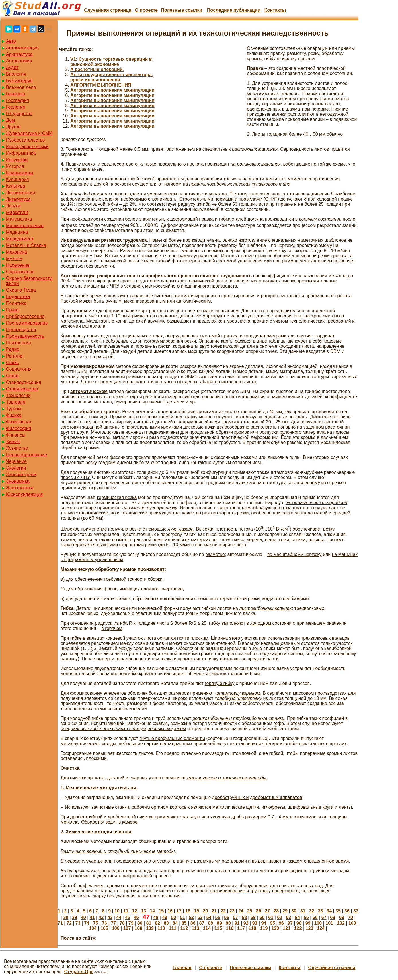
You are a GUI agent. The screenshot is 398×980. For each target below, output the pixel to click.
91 (237, 923)
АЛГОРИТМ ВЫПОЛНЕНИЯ (101, 85)
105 (104, 928)
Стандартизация (24, 382)
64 (297, 917)
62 (280, 917)
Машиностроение (25, 226)
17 (179, 911)
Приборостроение (25, 316)
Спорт (12, 376)
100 (318, 923)
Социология (19, 369)
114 (207, 928)
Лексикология (21, 193)
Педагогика (18, 297)
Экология (16, 468)
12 (135, 911)
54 (209, 917)
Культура (16, 186)
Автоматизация (22, 48)
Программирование (27, 323)
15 (161, 911)
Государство (19, 114)
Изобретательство (25, 140)
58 (244, 917)
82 (157, 923)
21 (214, 911)
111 (173, 928)
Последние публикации (234, 10)
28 (276, 911)
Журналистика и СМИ (29, 133)
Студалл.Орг (79, 972)
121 (287, 928)
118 (252, 928)
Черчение (16, 461)
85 (184, 923)
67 (324, 917)
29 (285, 911)
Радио (13, 349)
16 (170, 911)
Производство (21, 330)
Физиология (19, 422)
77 (113, 923)
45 (128, 917)
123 (310, 928)
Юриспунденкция (24, 494)
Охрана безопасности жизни (29, 281)
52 (191, 917)
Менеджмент (20, 239)
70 (350, 917)
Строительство (22, 389)
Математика (19, 219)
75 (95, 923)
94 (264, 923)
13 (144, 911)
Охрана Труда (21, 290)
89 (219, 923)
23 (232, 911)
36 (347, 911)
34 (329, 911)
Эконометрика (21, 475)
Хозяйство (17, 448)
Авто (11, 41)
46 (136, 917)
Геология (16, 107)
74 (87, 923)
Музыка (14, 259)
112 (184, 928)
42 (101, 917)
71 (60, 923)
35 (338, 911)
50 (173, 917)
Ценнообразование (27, 455)
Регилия (15, 356)
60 (262, 917)
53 (200, 917)
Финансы (16, 435)
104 (93, 928)
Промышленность (25, 336)
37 (356, 911)
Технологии (18, 395)
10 (117, 911)
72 (69, 923)
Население (18, 265)
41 (92, 917)
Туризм (14, 409)
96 (281, 923)
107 (127, 928)
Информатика (21, 153)
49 (165, 917)
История (15, 166)
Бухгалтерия (19, 81)
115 (218, 928)
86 (193, 923)
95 (272, 923)
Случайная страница (108, 10)
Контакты (275, 10)
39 (75, 917)
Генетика (15, 94)
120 (275, 928)
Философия (18, 428)
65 (306, 917)
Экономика (18, 481)
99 (308, 923)
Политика (16, 303)
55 (218, 917)
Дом (10, 120)
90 (228, 923)
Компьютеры (19, 173)
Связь (12, 363)
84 (175, 923)
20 (206, 911)
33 (321, 911)
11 (126, 911)
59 (253, 917)
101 (329, 923)
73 (78, 923)
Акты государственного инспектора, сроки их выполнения (112, 77)
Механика (16, 252)
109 (150, 928)
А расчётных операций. (97, 69)
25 (250, 911)
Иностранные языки (27, 147)
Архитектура (19, 54)
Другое (13, 127)
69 (342, 917)
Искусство (17, 160)
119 (264, 928)
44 (119, 917)
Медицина (17, 232)
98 (299, 923)
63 (288, 917)
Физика (14, 415)
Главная (182, 968)
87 (202, 923)
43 (110, 917)
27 (267, 911)
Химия (13, 442)
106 (116, 928)
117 (241, 928)
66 (315, 917)
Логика (13, 206)
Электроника (20, 488)
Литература (18, 199)
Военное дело (21, 87)
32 (312, 911)
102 (341, 923)
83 (166, 923)
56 (227, 917)
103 (352, 923)
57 (235, 917)
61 (271, 917)
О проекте (146, 10)
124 (321, 928)
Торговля (16, 402)
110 (161, 928)
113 (195, 928)
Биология (16, 74)
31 (303, 911)
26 (259, 911)
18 (188, 911)
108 (138, 928)
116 (230, 928)
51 (182, 917)
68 (333, 917)
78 (122, 923)
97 (290, 923)
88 (210, 923)
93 (255, 923)
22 (223, 911)
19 (197, 911)
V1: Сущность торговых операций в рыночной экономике (111, 62)
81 (149, 923)
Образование (20, 272)
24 (241, 911)
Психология (18, 343)
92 (246, 923)
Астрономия (19, 61)
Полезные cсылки (182, 10)
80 (140, 923)
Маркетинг (17, 212)
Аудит (12, 67)
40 (83, 917)
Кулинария (17, 179)
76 (104, 923)
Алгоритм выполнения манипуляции (112, 90)
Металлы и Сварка (26, 245)
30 (294, 911)
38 (66, 917)
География (17, 100)
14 (152, 911)
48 (156, 917)
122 (298, 928)
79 (131, 923)
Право (13, 310)
